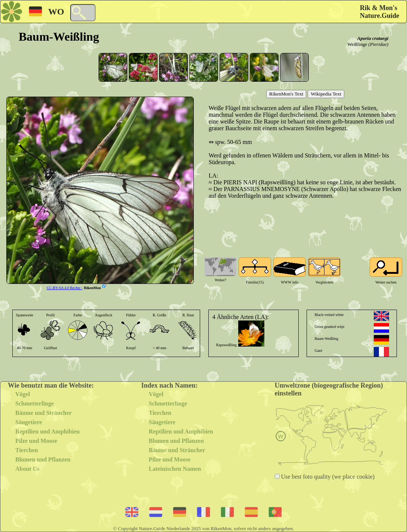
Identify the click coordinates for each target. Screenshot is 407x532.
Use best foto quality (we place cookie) (327, 477)
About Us (27, 469)
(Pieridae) (378, 44)
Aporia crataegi (373, 38)
